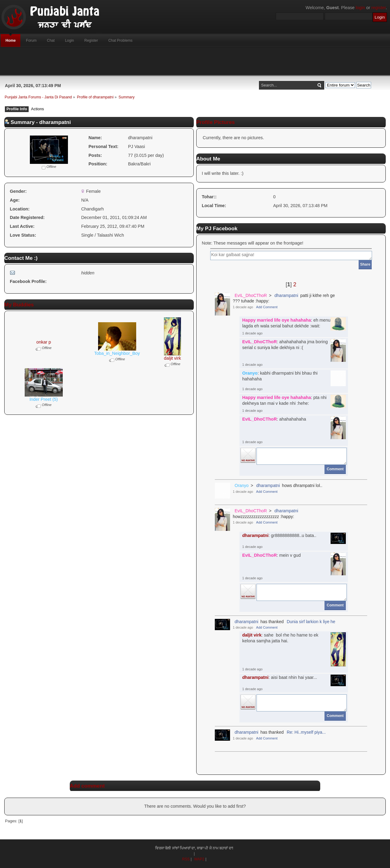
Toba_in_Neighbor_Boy (117, 353)
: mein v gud (271, 555)
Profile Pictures (216, 122)
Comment (335, 469)
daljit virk (172, 358)
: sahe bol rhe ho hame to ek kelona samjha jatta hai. (280, 638)
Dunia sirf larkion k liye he (311, 622)
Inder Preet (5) (44, 399)
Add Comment (267, 307)
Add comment (87, 786)
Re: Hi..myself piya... (306, 732)
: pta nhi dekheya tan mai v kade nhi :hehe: (284, 400)
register (379, 8)
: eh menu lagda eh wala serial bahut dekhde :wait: (286, 323)
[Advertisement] (195, 61)
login (360, 8)
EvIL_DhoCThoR (251, 295)
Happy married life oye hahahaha (277, 320)
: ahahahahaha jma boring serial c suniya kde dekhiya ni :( (285, 345)
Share (365, 264)
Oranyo (250, 373)
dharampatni (286, 295)
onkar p (44, 342)
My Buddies (19, 305)
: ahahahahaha (274, 419)
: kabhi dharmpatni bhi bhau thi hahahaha (280, 376)
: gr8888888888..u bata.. (279, 535)
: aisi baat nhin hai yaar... (280, 677)
